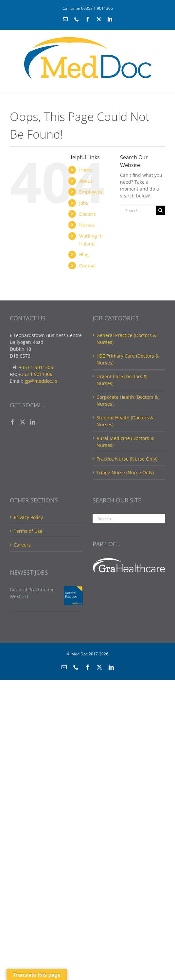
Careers (22, 545)
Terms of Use (28, 531)
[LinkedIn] (33, 422)
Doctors (87, 214)
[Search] (160, 210)
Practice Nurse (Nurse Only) (127, 459)
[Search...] (138, 210)
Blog (84, 254)
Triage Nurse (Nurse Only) (125, 473)
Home (86, 170)
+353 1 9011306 (36, 367)
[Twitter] (23, 422)
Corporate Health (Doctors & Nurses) (127, 400)
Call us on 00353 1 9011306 (88, 8)
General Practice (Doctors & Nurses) (126, 339)
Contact (87, 266)
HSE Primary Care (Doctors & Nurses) (128, 359)
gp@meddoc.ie (41, 381)
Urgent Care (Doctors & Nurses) (122, 380)
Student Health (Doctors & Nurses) (125, 421)
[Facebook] (12, 422)
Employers (91, 192)
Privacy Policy (28, 517)
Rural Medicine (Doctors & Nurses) (125, 442)
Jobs (84, 203)
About (86, 181)
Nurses (87, 225)
